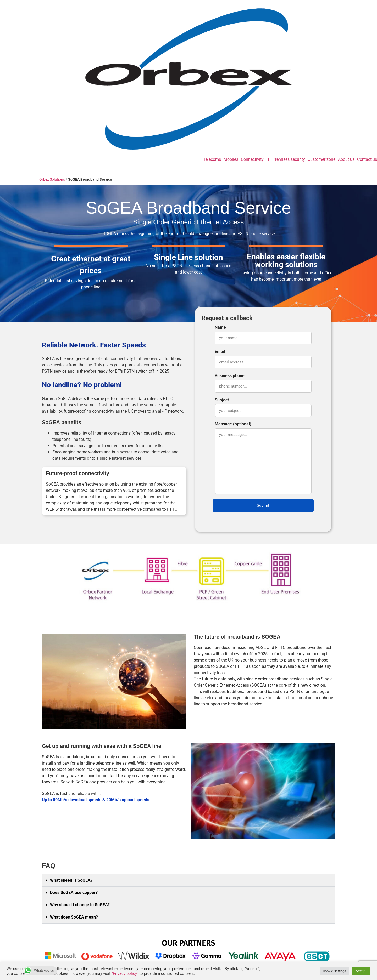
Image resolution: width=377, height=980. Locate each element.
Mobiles (231, 159)
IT (268, 159)
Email (263, 359)
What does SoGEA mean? (74, 917)
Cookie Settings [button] (334, 971)
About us (346, 159)
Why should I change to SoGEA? (80, 905)
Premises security (289, 159)
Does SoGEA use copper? (74, 893)
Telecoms (212, 159)
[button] (188, 881)
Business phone (263, 383)
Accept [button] (361, 971)
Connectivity (252, 159)
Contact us (367, 159)
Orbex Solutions (52, 179)
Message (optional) (263, 458)
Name (263, 335)
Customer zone (321, 159)
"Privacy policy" (125, 973)
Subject (263, 408)
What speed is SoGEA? (71, 880)
